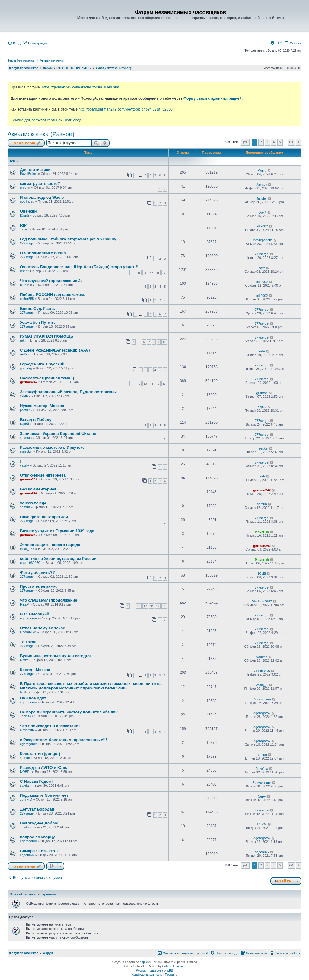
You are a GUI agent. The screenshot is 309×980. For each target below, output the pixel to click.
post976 (26, 410)
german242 (29, 382)
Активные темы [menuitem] (52, 60)
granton (262, 393)
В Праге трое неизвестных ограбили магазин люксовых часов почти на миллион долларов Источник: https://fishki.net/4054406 (91, 686)
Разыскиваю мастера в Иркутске (52, 447)
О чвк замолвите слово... (45, 253)
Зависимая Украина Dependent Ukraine (58, 434)
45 (139, 273)
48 (158, 273)
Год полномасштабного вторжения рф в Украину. (68, 239)
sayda (24, 786)
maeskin (26, 451)
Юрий (262, 171)
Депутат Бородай (37, 809)
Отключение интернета (43, 475)
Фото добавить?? (37, 572)
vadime (262, 657)
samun (25, 507)
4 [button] (274, 142)
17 (145, 606)
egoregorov (28, 618)
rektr (23, 271)
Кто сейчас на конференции (33, 894)
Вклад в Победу (36, 420)
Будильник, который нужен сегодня (55, 656)
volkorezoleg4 (33, 503)
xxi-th (24, 396)
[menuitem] (14, 43)
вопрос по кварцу (37, 837)
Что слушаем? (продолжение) (49, 600)
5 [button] (280, 142)
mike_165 (27, 549)
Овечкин (28, 211)
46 (145, 273)
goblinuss (27, 201)
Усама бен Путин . (38, 322)
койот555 (27, 299)
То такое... (30, 642)
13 (145, 384)
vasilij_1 (262, 685)
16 (164, 384)
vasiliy (24, 465)
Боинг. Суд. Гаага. (37, 308)
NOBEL (25, 772)
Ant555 (25, 354)
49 (164, 273)
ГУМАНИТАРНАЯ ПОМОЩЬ (47, 336)
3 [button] (267, 142)
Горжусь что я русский (42, 364)
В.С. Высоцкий (35, 614)
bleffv (24, 660)
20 (164, 606)
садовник (27, 855)
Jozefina (262, 769)
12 (139, 384)
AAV (262, 351)
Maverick (262, 532)
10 (164, 342)
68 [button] (291, 142)
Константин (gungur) (40, 754)
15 (158, 384)
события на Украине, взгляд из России (58, 559)
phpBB (144, 962)
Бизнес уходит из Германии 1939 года (57, 531)
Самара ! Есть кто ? (39, 851)
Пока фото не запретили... (46, 517)
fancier (262, 198)
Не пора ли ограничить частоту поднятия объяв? (69, 712)
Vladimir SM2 (262, 601)
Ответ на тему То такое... (44, 628)
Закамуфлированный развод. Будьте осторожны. (69, 392)
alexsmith (27, 730)
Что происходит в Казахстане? (50, 726)
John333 (26, 716)
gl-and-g (26, 368)
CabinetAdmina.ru (174, 966)
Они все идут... (35, 698)
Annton (262, 185)
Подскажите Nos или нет (44, 795)
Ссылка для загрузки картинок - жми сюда (46, 120)
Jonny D (26, 799)
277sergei (27, 243)
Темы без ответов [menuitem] (21, 60)
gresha (25, 188)
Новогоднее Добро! (39, 823)
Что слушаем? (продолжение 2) (51, 281)
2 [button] (261, 142)
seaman (26, 438)
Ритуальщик (262, 699)
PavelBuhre (29, 174)
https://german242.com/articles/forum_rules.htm (80, 87)
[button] (245, 142)
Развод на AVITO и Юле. (43, 768)
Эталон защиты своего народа (50, 545)
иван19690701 (31, 563)
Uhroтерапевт (262, 240)
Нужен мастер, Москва (42, 406)
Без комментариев (38, 489)
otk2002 (262, 226)
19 (158, 606)
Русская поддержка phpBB (154, 970)
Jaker (24, 229)
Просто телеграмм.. (39, 586)
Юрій (262, 574)
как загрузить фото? (40, 183)
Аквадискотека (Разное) (41, 134)
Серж (262, 796)
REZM (25, 285)
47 (151, 273)
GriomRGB (28, 632)
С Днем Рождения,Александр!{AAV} (55, 350)
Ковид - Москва (35, 670)
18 (151, 606)
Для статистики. (36, 170)
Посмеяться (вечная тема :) (47, 378)
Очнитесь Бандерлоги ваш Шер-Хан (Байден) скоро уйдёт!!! (79, 267)
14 (151, 384)
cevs (262, 268)
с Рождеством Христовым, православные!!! (63, 740)
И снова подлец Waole (42, 197)
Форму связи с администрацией (213, 98)
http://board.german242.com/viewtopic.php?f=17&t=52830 (125, 109)
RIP (23, 225)
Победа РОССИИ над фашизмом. (52, 295)
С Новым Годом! (36, 781)
